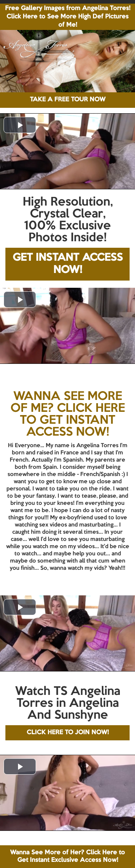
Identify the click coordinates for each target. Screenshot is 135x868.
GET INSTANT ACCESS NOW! (68, 264)
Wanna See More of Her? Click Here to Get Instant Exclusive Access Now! (67, 856)
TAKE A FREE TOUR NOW (68, 100)
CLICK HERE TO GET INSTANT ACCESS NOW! (72, 420)
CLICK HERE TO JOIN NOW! (68, 733)
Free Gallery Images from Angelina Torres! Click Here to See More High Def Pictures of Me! (68, 17)
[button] (20, 125)
